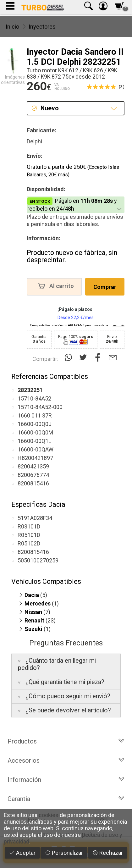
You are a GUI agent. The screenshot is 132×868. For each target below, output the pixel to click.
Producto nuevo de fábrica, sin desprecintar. (72, 256)
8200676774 (33, 475)
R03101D (29, 526)
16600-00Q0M (35, 432)
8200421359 (33, 466)
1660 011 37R (35, 415)
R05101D (29, 535)
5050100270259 (38, 560)
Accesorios (66, 760)
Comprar (105, 287)
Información (66, 780)
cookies (49, 815)
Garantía (66, 799)
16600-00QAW (36, 449)
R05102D (29, 543)
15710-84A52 (34, 398)
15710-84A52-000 (40, 407)
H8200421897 (35, 458)
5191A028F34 (35, 518)
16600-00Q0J (35, 424)
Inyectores (42, 27)
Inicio (12, 27)
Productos (66, 741)
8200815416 (33, 483)
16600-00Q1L (34, 441)
